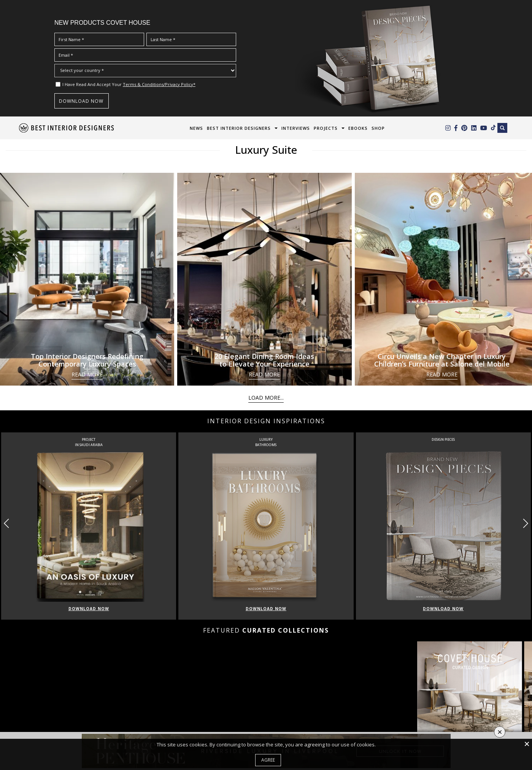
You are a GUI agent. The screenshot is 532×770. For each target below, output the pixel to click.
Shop (378, 128)
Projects (326, 128)
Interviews (296, 128)
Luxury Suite (266, 150)
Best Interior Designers (239, 128)
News (196, 128)
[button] (525, 523)
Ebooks (358, 128)
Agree (268, 760)
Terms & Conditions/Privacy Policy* (159, 84)
